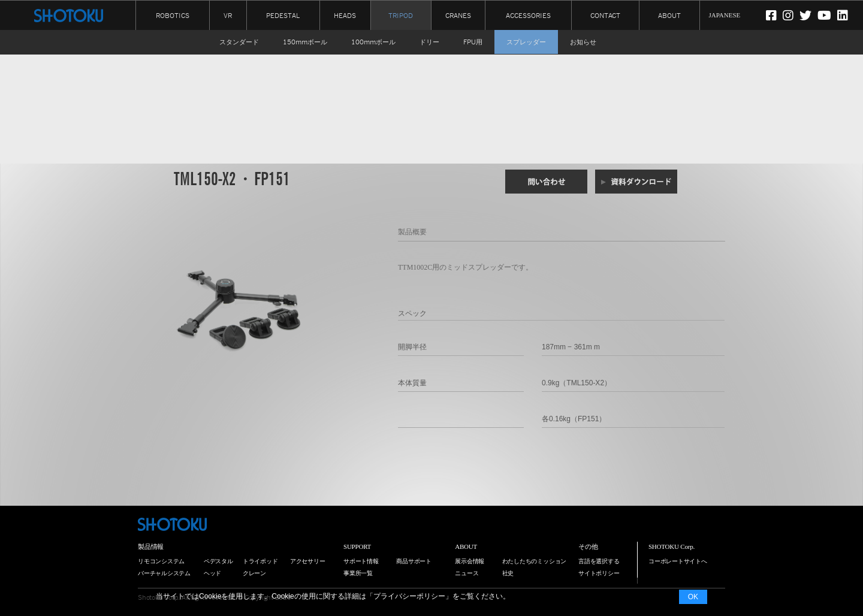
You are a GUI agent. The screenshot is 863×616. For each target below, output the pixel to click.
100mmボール (373, 42)
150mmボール (305, 42)
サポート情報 (361, 561)
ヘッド (212, 573)
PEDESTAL (283, 15)
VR (228, 15)
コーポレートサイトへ (678, 561)
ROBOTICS (173, 15)
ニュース (467, 573)
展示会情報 (470, 561)
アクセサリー (308, 561)
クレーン (254, 573)
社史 (508, 573)
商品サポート (414, 561)
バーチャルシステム (164, 573)
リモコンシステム (161, 561)
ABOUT (669, 15)
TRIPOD (401, 16)
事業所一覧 (358, 573)
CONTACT (605, 15)
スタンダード (239, 42)
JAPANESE (725, 15)
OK (693, 597)
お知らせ (583, 42)
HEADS (345, 15)
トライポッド (260, 561)
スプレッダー (526, 42)
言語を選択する (599, 561)
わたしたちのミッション (535, 561)
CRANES (458, 15)
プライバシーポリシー (409, 596)
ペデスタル (218, 561)
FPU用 (473, 42)
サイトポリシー (599, 573)
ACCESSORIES (528, 15)
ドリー (429, 42)
